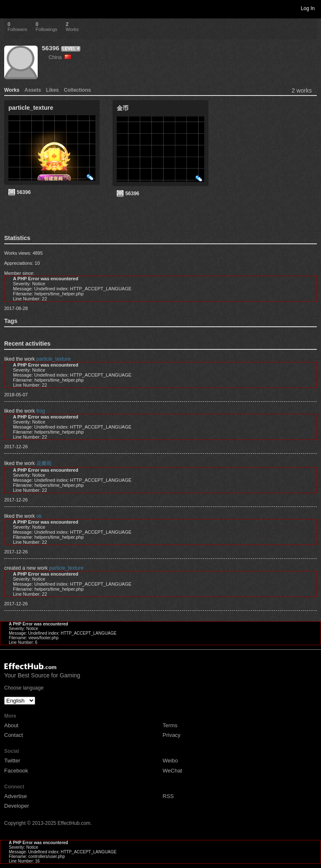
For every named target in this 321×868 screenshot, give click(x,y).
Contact (14, 735)
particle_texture (54, 359)
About (11, 725)
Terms (170, 725)
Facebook (16, 771)
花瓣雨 (44, 463)
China (60, 57)
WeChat (173, 771)
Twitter (12, 761)
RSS (168, 796)
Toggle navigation (10, 8)
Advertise (15, 796)
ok (39, 516)
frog (41, 411)
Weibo (171, 761)
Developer (17, 806)
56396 (51, 48)
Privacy (172, 735)
